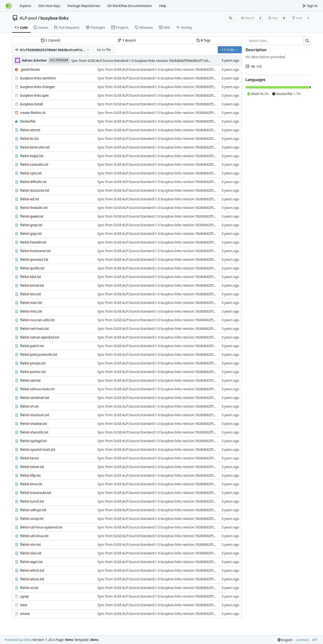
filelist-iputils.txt (32, 268)
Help (163, 6)
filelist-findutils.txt (34, 208)
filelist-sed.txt (30, 380)
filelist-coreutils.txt (34, 164)
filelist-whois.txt (32, 579)
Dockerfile (28, 121)
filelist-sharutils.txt (34, 432)
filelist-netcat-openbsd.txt (40, 337)
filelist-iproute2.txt (34, 259)
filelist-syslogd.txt (33, 441)
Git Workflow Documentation (130, 6)
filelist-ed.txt (30, 199)
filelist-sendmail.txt (35, 398)
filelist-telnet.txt (32, 467)
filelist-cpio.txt (31, 173)
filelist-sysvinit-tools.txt (38, 449)
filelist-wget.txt (31, 562)
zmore (25, 614)
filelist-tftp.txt (30, 475)
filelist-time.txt (31, 484)
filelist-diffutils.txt (33, 182)
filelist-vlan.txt (31, 553)
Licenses (302, 640)
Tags (203, 40)
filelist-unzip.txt (32, 519)
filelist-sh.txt (29, 406)
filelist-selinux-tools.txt (37, 389)
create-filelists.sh (33, 113)
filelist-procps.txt (33, 363)
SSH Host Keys (49, 6)
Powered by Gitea (18, 640)
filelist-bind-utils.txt (35, 147)
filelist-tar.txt (30, 458)
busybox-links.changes (37, 87)
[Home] (9, 6)
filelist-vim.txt (30, 544)
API (315, 640)
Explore (25, 6)
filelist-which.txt (32, 570)
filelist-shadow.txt (33, 424)
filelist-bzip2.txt (32, 156)
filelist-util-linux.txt (34, 536)
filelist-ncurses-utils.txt (37, 320)
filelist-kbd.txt (30, 277)
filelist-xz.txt (29, 588)
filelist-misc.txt (31, 311)
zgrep (24, 596)
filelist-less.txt (31, 294)
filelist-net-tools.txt (34, 329)
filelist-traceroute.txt (36, 493)
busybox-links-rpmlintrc (38, 78)
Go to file (104, 50)
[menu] (285, 640)
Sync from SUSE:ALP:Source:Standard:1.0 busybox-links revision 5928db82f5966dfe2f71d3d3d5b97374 (149, 61)
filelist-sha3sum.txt (35, 415)
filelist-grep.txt (31, 225)
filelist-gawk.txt (32, 216)
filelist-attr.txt (30, 130)
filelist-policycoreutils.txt (39, 354)
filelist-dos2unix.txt (35, 190)
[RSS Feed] (231, 18)
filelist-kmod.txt (32, 285)
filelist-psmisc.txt (33, 372)
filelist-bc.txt (29, 139)
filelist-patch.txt (32, 346)
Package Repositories (84, 6)
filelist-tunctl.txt (32, 501)
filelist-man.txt (31, 303)
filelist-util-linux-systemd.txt (41, 527)
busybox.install (32, 104)
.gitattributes (30, 69)
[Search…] (307, 41)
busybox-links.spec (35, 95)
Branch (127, 40)
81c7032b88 (59, 60)
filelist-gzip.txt (31, 234)
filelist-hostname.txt (35, 251)
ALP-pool (28, 18)
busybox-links (54, 18)
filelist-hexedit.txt (33, 242)
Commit (51, 40)
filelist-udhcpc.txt (33, 510)
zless (24, 605)
